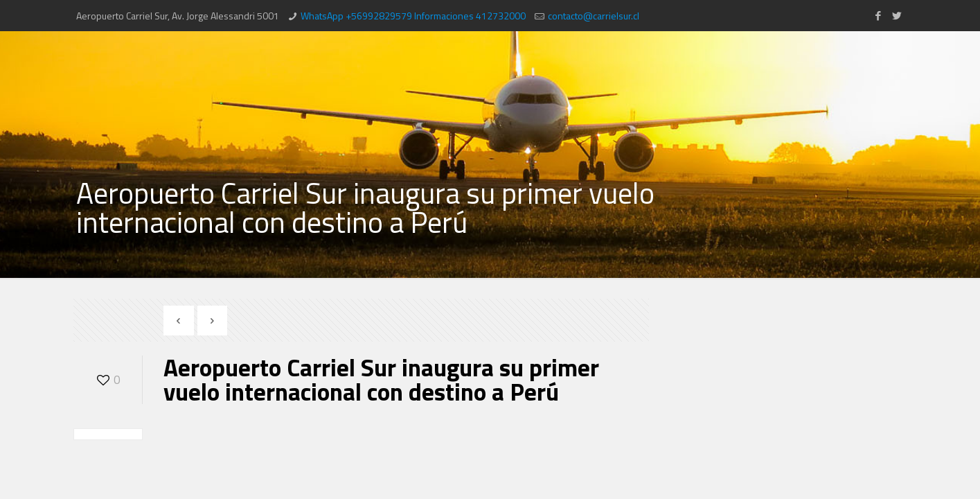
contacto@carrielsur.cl (594, 16)
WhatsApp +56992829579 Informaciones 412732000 (413, 16)
